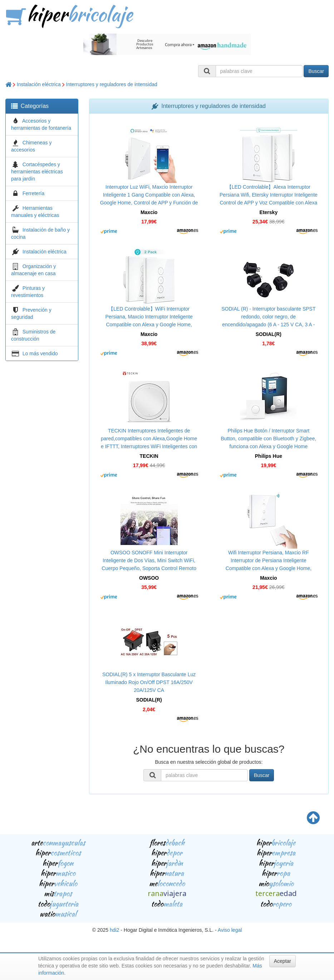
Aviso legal (230, 930)
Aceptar (283, 961)
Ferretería (33, 193)
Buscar (316, 71)
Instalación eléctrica (39, 84)
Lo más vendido (40, 353)
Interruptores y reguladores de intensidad (112, 84)
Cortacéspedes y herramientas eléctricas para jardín (37, 172)
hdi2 (114, 930)
